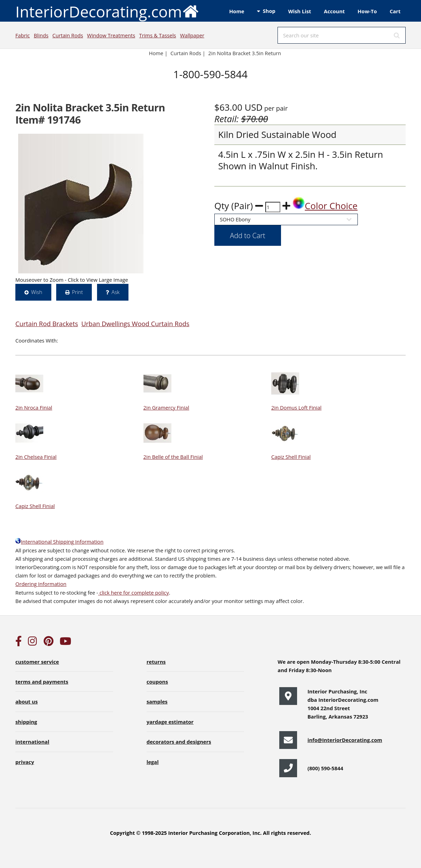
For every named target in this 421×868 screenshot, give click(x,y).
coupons (157, 682)
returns (156, 662)
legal (153, 762)
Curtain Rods (68, 35)
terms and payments (42, 682)
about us (27, 701)
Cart (395, 11)
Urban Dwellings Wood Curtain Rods (135, 323)
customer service (37, 662)
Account (334, 11)
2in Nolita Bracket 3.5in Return (245, 53)
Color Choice (325, 206)
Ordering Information (41, 584)
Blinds (41, 35)
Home (237, 11)
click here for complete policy (134, 593)
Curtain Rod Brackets (47, 323)
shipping (26, 722)
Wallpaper (192, 35)
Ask (116, 292)
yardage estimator (170, 722)
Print (77, 292)
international (32, 742)
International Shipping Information (59, 542)
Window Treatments (111, 35)
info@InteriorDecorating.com (345, 740)
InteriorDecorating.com (107, 11)
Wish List (300, 11)
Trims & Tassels (158, 35)
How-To (367, 11)
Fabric (23, 35)
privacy (25, 762)
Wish (37, 292)
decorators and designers (179, 742)
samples (157, 701)
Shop (269, 11)
